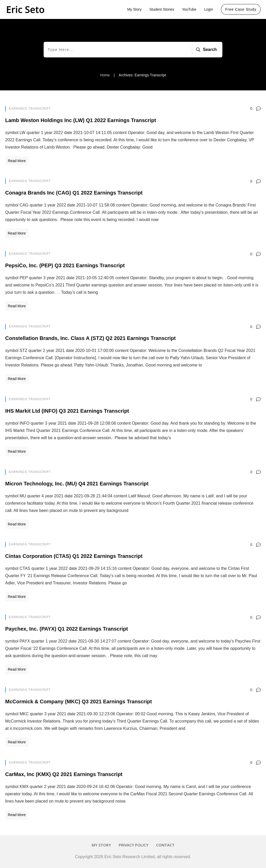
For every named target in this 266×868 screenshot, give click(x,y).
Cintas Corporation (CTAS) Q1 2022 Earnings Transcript (74, 556)
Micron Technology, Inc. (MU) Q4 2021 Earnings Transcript (77, 484)
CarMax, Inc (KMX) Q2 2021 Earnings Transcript (64, 774)
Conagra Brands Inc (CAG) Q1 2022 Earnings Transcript (74, 193)
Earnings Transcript (30, 109)
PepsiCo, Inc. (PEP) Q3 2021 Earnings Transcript (65, 265)
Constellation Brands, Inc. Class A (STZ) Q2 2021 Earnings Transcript (90, 338)
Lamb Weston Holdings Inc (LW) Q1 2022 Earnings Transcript (81, 120)
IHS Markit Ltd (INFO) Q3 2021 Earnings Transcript (67, 411)
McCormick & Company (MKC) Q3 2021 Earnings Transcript (79, 702)
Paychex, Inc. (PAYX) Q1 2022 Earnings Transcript (66, 629)
